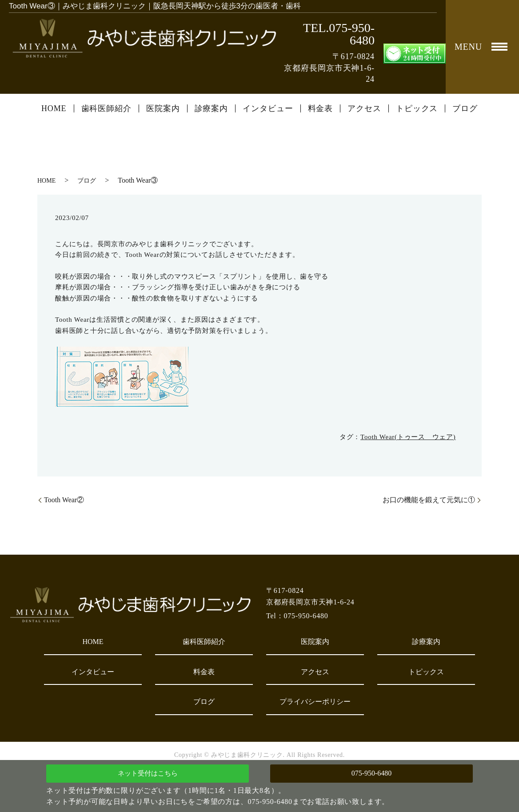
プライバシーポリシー (315, 702)
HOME (54, 108)
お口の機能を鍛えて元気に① (429, 500)
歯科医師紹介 (106, 108)
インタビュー (268, 108)
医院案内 (163, 108)
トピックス (417, 108)
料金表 (321, 108)
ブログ (465, 108)
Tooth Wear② (64, 500)
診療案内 (212, 108)
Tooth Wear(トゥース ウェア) (408, 437)
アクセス (364, 108)
